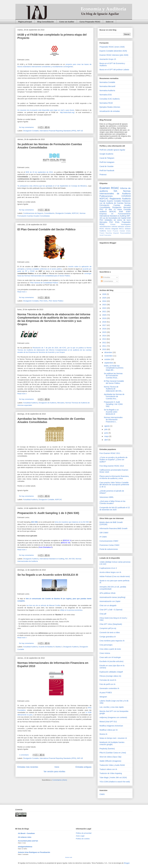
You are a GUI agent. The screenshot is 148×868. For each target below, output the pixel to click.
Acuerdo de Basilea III (47, 647)
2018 (104, 322)
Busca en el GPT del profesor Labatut (114, 70)
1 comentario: (24, 755)
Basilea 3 (59, 647)
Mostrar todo (69, 857)
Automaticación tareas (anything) (112, 597)
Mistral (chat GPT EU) (108, 722)
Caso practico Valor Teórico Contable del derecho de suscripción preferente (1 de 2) (114, 485)
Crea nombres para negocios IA (112, 641)
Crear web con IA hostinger (110, 657)
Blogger (127, 863)
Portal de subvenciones (109, 549)
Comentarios (107, 281)
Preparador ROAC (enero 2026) (112, 47)
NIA (67, 559)
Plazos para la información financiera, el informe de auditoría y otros (114, 477)
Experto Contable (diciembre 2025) (113, 51)
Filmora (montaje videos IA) (110, 676)
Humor (109, 231)
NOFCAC (75, 213)
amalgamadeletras (25, 847)
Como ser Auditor (67, 22)
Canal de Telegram (107, 158)
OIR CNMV (104, 533)
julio (106, 429)
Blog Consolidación (46, 22)
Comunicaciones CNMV (109, 541)
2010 (104, 349)
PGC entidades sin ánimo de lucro (115, 220)
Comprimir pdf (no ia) (108, 628)
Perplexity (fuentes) (107, 749)
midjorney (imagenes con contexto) (113, 717)
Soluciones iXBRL (107, 497)
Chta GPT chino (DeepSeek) (111, 624)
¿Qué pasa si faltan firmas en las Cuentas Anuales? (112, 502)
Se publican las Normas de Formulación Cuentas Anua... (113, 376)
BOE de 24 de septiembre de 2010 (39, 172)
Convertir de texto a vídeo (110, 632)
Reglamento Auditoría (120, 199)
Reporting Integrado (112, 233)
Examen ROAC (109, 188)
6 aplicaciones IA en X (108, 568)
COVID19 (126, 196)
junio (106, 433)
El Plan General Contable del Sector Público (46, 229)
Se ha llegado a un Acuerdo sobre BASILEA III (48, 575)
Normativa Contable (107, 82)
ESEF (128, 212)
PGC (101, 209)
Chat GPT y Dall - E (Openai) (111, 610)
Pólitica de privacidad (84, 833)
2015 (104, 332)
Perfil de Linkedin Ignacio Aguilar (112, 150)
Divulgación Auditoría (31, 559)
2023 (104, 305)
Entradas (106, 277)
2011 (104, 346)
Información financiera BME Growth (113, 528)
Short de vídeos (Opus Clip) (110, 757)
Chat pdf (103, 614)
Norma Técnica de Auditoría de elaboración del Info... (113, 389)
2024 (104, 301)
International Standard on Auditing (52, 559)
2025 (104, 298)
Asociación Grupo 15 (108, 59)
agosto (107, 426)
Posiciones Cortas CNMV (109, 545)
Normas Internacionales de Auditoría (115, 192)
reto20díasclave (105, 227)
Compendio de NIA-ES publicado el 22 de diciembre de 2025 (115, 509)
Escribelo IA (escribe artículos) (111, 661)
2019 (104, 318)
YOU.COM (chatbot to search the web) (115, 782)
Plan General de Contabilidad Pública (44, 283)
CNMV (102, 794)
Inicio (57, 767)
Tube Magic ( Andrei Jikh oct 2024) (113, 778)
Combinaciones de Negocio (33, 213)
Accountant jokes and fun (28, 841)
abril (106, 440)
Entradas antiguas (83, 767)
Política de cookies (83, 839)
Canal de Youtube (107, 166)
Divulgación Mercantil (121, 207)
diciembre (108, 352)
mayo (107, 436)
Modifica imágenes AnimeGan (111, 726)
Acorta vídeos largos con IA (110, 572)
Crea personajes (106, 645)
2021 (104, 312)
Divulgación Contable (31, 131)
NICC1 (121, 229)
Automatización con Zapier (110, 601)
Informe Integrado (112, 229)
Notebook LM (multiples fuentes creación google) (112, 743)
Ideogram (103, 697)
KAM (129, 218)
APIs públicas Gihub (107, 593)
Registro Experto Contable (110, 201)
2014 (104, 336)
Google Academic (106, 154)
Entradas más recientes (28, 767)
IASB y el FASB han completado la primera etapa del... (114, 368)
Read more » (22, 292)
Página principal (25, 22)
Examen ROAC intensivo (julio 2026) (114, 55)
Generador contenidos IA (109, 688)
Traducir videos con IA (108, 769)
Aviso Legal (80, 836)
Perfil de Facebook (107, 171)
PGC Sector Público (56, 301)
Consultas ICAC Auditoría (110, 99)
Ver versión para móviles (54, 772)
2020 (104, 315)
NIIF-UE (80, 131)
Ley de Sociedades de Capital (114, 218)
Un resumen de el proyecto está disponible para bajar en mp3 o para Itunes (46, 110)
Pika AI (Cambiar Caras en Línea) (113, 753)
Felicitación (126, 201)
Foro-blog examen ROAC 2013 (112, 466)
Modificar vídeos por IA (109, 730)
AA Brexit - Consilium (26, 833)
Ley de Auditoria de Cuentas (112, 203)
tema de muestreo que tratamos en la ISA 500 (72, 522)
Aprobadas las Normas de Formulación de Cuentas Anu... (114, 396)
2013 (104, 339)
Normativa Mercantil (107, 86)
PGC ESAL (44, 301)
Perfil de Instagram (107, 162)
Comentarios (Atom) (60, 780)
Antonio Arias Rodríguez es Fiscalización (34, 852)
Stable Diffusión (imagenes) (110, 761)
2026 (104, 294)
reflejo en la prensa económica (71, 610)
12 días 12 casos (114, 209)
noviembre (109, 356)
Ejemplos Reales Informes (110, 107)
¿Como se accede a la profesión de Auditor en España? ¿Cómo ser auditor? (113, 460)
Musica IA (103, 734)
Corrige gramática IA (108, 637)
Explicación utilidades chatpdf (111, 672)
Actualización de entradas (110, 111)
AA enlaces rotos (25, 837)
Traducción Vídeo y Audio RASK (112, 765)
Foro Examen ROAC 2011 (110, 453)
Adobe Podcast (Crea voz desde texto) (115, 576)
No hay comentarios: (27, 127)
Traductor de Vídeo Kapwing (111, 773)
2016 (104, 329)
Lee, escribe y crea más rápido (112, 707)
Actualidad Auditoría (30, 403)
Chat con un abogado (108, 605)
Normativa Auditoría (107, 90)
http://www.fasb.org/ (67, 112)
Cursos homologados (120, 224)
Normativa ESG (106, 95)
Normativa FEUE (106, 103)
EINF (121, 212)
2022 (104, 308)
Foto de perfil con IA (107, 684)
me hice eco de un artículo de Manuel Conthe (43, 605)
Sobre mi (109, 22)
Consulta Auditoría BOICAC (115, 210)
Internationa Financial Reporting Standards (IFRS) (58, 131)
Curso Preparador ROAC (90, 22)
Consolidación (49, 213)
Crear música (105, 653)
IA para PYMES (106, 693)
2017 (104, 325)
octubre (108, 359)
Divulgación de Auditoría (47, 403)
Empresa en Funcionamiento (115, 214)
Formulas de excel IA (108, 680)
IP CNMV (103, 537)
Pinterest (103, 175)
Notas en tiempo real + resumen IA (113, 738)
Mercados (61, 403)
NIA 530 (72, 559)
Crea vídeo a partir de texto (110, 649)
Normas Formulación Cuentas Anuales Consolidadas (115, 205)
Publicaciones (106, 196)
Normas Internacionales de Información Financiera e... (113, 420)
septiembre (109, 363)
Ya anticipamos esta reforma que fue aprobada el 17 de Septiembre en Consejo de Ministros (52, 186)
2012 (104, 343)
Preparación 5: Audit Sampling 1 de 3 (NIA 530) (48, 513)
